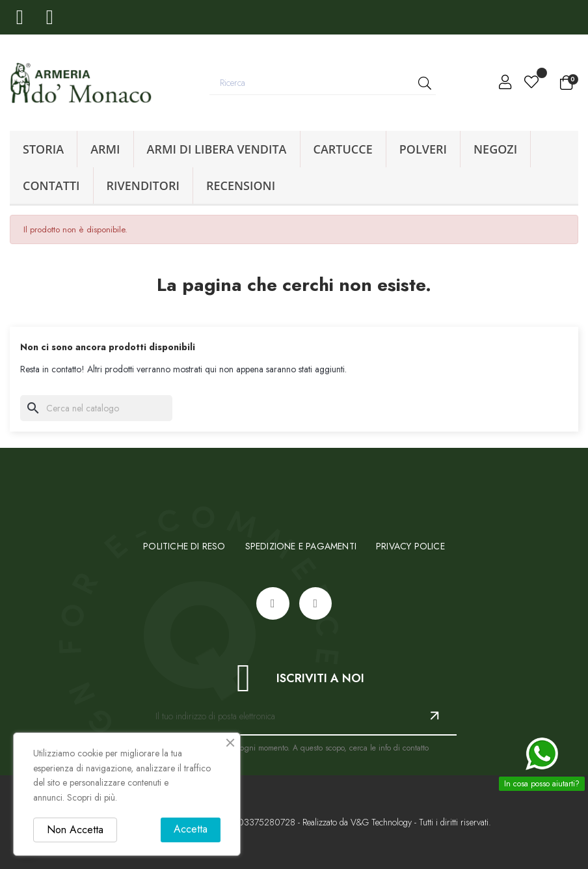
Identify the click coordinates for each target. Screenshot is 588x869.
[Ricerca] (96, 408)
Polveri (423, 149)
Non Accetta (75, 830)
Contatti (51, 186)
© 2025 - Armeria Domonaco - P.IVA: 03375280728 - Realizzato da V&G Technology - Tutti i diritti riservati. (294, 822)
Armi (105, 149)
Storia (43, 149)
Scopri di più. (92, 797)
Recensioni (241, 186)
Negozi (495, 149)
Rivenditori (143, 186)
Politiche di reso (184, 546)
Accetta (191, 829)
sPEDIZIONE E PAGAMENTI (301, 546)
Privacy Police (410, 546)
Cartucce (343, 149)
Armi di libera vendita (217, 149)
